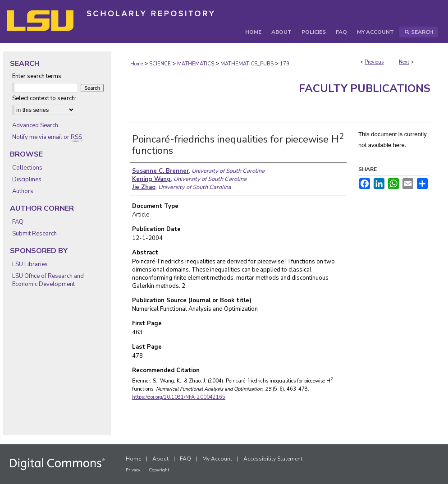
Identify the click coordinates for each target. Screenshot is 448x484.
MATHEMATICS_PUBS (247, 64)
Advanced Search (35, 125)
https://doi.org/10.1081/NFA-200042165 (179, 397)
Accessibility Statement (273, 459)
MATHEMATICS (196, 64)
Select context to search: (44, 98)
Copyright (159, 470)
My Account (217, 459)
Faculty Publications (365, 88)
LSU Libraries (30, 264)
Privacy (133, 470)
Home (137, 64)
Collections (27, 168)
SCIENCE (160, 64)
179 (285, 64)
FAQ (18, 222)
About (160, 459)
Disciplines (27, 180)
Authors (23, 191)
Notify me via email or (47, 137)
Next (404, 62)
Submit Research (34, 234)
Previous (374, 62)
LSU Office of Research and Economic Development (48, 280)
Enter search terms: (37, 76)
